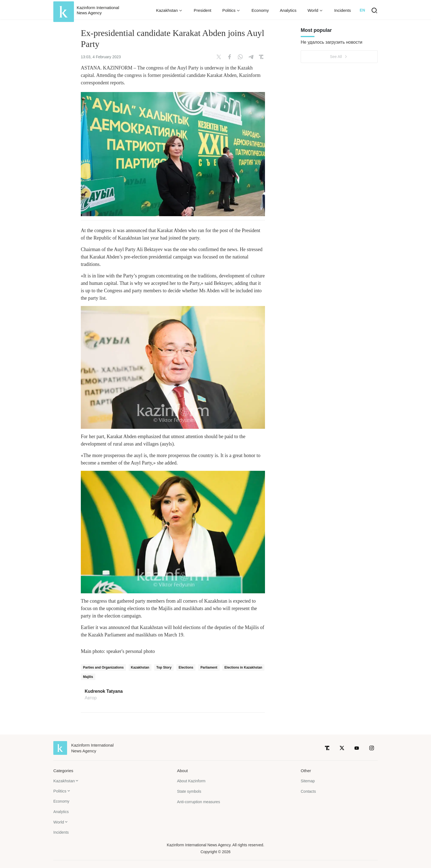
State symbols (189, 791)
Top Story (164, 667)
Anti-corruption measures (198, 802)
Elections (186, 667)
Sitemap (308, 781)
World (59, 822)
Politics (60, 791)
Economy (260, 10)
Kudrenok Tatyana (104, 691)
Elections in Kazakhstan (243, 667)
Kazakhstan (140, 667)
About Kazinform (191, 781)
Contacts (308, 791)
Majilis (88, 677)
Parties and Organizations (103, 667)
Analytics (288, 10)
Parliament (209, 667)
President (203, 10)
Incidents (343, 10)
